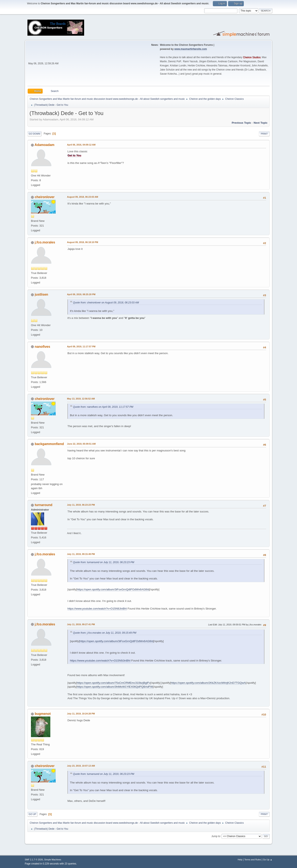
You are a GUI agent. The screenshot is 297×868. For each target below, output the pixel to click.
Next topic (261, 123)
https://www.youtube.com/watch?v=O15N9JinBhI (97, 609)
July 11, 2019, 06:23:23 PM (81, 505)
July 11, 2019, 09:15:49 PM (81, 554)
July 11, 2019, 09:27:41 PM (81, 624)
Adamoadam (45, 145)
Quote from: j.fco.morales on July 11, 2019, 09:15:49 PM (105, 633)
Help (240, 860)
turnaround (43, 505)
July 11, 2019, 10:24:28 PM (81, 714)
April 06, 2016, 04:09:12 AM (81, 145)
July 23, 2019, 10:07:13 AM (81, 766)
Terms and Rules (253, 860)
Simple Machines (53, 860)
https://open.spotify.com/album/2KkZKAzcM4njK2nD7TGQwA (208, 683)
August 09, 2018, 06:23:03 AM (83, 197)
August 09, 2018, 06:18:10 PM (82, 242)
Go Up (32, 814)
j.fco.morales (45, 242)
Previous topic (241, 123)
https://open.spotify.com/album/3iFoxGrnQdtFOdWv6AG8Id (113, 589)
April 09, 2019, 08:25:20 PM (81, 294)
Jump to (216, 836)
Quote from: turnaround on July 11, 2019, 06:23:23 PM (104, 562)
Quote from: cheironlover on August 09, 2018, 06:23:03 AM (106, 303)
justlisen (41, 294)
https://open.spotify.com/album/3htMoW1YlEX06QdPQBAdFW (115, 687)
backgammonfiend (49, 444)
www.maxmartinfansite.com (191, 49)
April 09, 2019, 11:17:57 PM (81, 346)
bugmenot (43, 714)
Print (264, 134)
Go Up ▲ (268, 860)
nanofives (42, 347)
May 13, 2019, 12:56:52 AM (81, 399)
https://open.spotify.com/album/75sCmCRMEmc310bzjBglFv (114, 683)
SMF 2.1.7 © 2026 (34, 860)
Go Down (34, 134)
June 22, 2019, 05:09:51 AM (81, 444)
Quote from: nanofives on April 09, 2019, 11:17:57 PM (103, 407)
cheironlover (45, 197)
